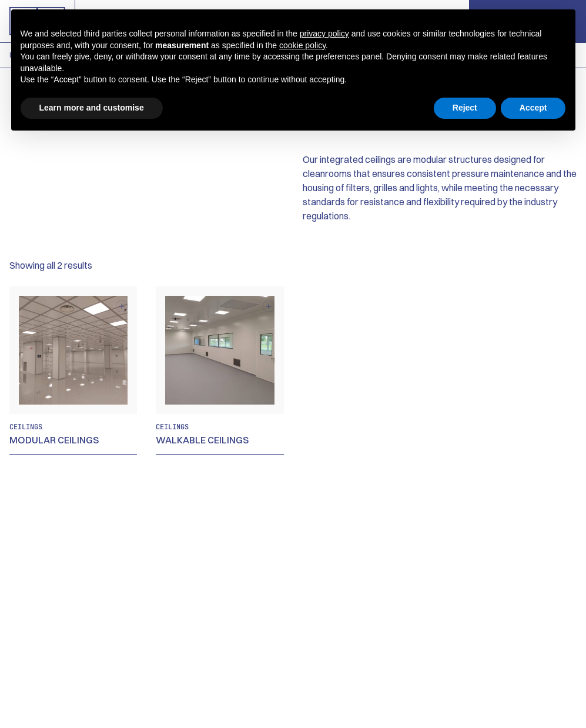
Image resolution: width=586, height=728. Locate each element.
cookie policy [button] (302, 45)
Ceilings (26, 427)
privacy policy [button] (324, 34)
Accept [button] (533, 108)
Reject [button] (465, 108)
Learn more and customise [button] (92, 108)
